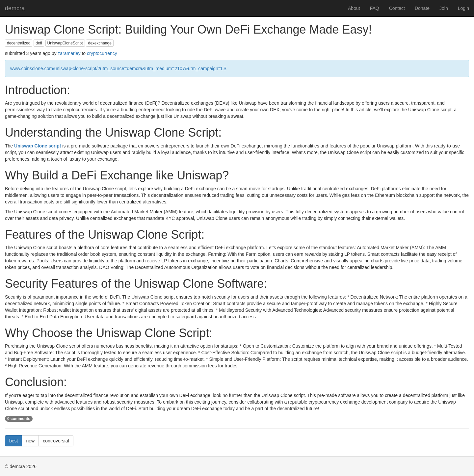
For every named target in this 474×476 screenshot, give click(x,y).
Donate (422, 8)
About (354, 8)
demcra (15, 8)
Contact (397, 8)
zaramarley (69, 53)
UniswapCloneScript (65, 43)
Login (463, 8)
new (30, 441)
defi (39, 43)
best (13, 441)
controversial (56, 441)
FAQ (375, 8)
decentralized (19, 43)
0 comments (19, 419)
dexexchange (100, 43)
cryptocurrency (102, 53)
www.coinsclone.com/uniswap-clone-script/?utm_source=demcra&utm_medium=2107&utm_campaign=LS (118, 68)
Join (444, 8)
